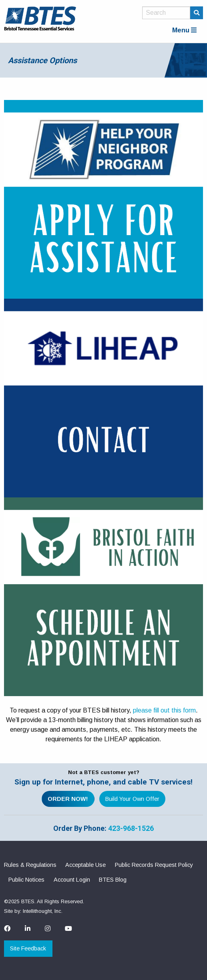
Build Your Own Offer (132, 799)
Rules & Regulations (30, 865)
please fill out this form (164, 710)
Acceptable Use (85, 865)
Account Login (72, 880)
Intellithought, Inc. (43, 911)
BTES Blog (113, 880)
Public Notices (26, 880)
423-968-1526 (131, 828)
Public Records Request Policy (154, 865)
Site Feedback (28, 948)
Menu (184, 30)
